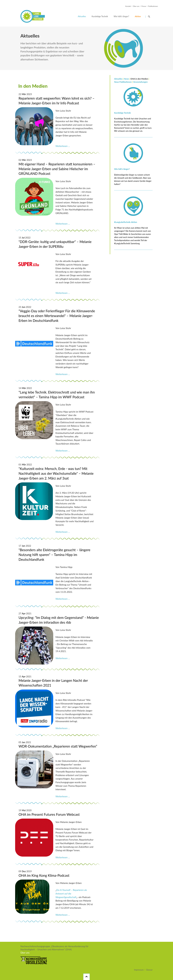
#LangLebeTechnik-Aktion (126, 222)
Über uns (136, 6)
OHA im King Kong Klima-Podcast (44, 875)
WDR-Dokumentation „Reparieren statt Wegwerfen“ (58, 746)
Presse (144, 6)
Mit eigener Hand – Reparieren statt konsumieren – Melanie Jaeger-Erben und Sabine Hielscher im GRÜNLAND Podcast (57, 169)
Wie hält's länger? (122, 169)
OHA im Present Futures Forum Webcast (49, 814)
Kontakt (128, 6)
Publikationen (153, 6)
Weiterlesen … (63, 146)
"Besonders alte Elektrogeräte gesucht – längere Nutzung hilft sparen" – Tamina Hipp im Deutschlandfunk (54, 555)
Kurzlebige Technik (122, 113)
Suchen (149, 16)
